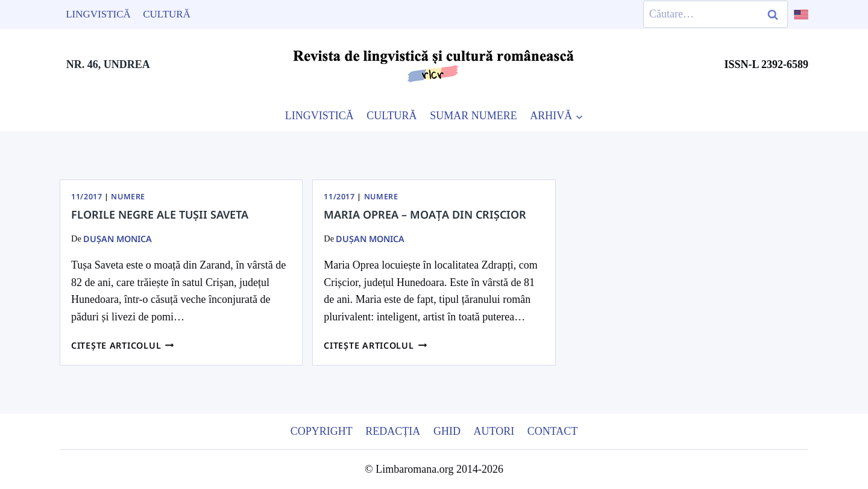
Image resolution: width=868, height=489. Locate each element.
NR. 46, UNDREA (108, 64)
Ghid (447, 431)
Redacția (393, 431)
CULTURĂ (392, 116)
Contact (553, 431)
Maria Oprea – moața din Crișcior (425, 214)
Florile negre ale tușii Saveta (160, 214)
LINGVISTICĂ (319, 116)
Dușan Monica (118, 239)
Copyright (322, 431)
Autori (494, 431)
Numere (128, 197)
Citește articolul (123, 345)
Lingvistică (98, 14)
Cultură (167, 14)
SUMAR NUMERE (473, 116)
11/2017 (86, 197)
